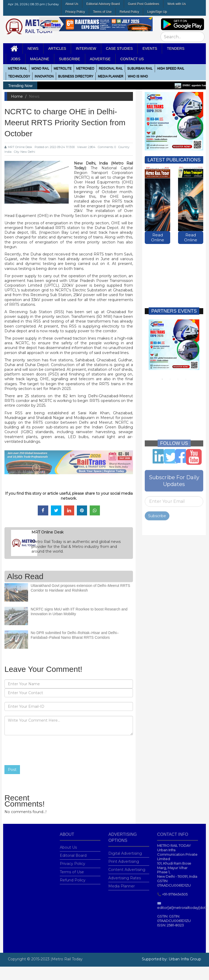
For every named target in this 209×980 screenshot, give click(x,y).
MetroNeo (85, 68)
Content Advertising (127, 867)
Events (150, 48)
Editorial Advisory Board (103, 4)
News (33, 48)
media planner (111, 76)
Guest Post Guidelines (144, 4)
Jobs (16, 59)
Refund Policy (129, 12)
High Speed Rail (171, 68)
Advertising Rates (125, 875)
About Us (72, 4)
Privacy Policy (75, 12)
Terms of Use (102, 12)
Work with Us (176, 4)
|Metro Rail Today (67, 959)
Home (17, 96)
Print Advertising (124, 858)
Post (12, 770)
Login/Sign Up (157, 12)
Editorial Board (73, 852)
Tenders (176, 48)
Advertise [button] (100, 59)
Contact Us (132, 59)
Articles (57, 48)
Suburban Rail (140, 68)
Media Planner (122, 883)
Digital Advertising (125, 850)
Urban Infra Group (185, 959)
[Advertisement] (173, 271)
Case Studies (119, 48)
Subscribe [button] (70, 59)
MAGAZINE (40, 59)
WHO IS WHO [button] (138, 76)
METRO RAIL (17, 68)
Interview (86, 48)
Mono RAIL (40, 68)
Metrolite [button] (63, 68)
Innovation (44, 76)
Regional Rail (111, 68)
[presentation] (44, 750)
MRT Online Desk (18, 147)
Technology (19, 76)
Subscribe (157, 513)
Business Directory (76, 76)
